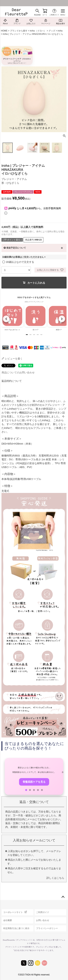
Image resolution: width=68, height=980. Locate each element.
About (5, 22)
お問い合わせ (43, 920)
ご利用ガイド (54, 15)
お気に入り (31, 22)
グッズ (52, 31)
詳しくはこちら (55, 878)
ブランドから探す (19, 31)
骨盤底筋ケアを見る (34, 782)
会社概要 (8, 920)
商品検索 (37, 15)
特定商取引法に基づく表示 (16, 928)
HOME (4, 31)
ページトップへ (63, 897)
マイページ (46, 22)
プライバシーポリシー (47, 928)
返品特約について (12, 381)
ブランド (17, 22)
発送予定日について (16, 248)
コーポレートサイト (13, 912)
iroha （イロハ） (38, 31)
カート (45, 15)
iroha (60, 31)
